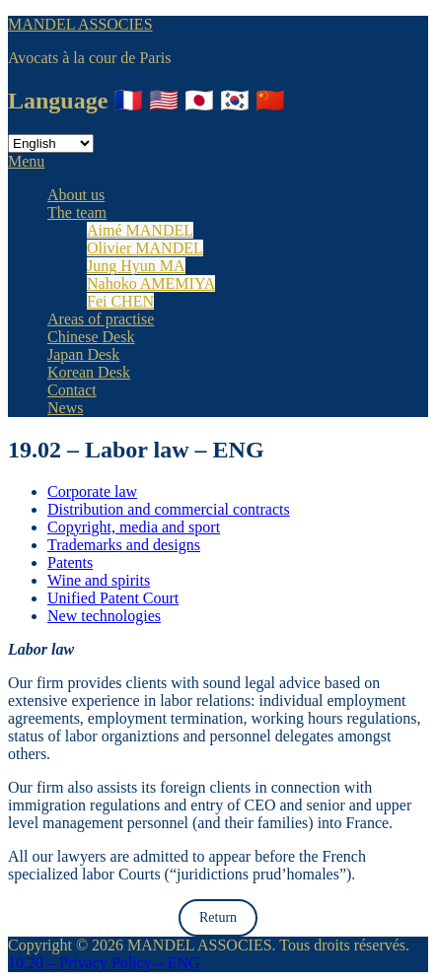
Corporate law (92, 491)
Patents (70, 562)
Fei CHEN (120, 301)
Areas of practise (101, 319)
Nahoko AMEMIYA (151, 283)
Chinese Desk (91, 337)
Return (218, 917)
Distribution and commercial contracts (169, 509)
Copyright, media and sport (134, 527)
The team (77, 212)
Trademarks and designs (124, 545)
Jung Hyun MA (136, 266)
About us (76, 195)
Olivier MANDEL (145, 248)
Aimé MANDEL (140, 230)
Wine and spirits (99, 580)
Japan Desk (83, 354)
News (65, 408)
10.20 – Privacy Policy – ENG (104, 963)
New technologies (104, 616)
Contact (72, 390)
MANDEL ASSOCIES (80, 24)
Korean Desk (89, 372)
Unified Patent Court (113, 598)
